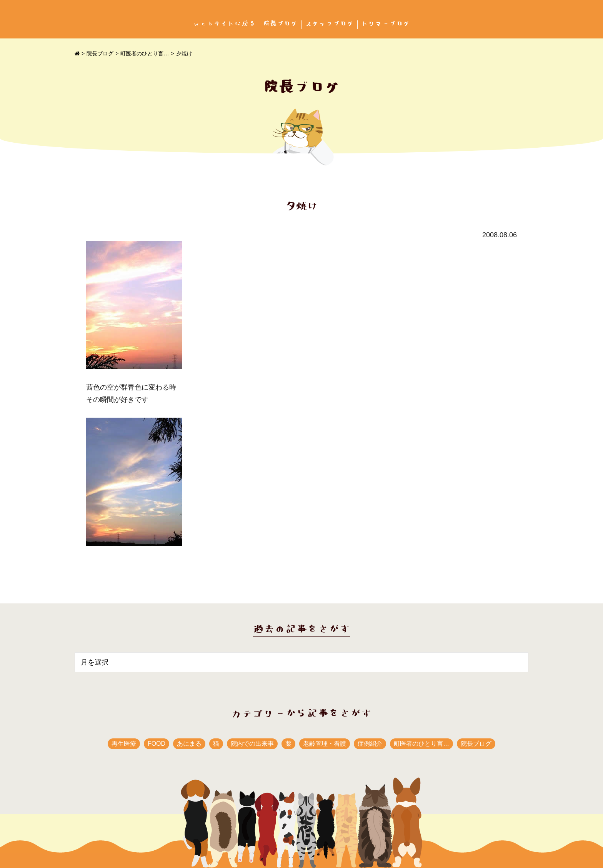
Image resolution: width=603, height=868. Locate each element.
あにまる (189, 744)
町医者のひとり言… (145, 53)
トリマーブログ (386, 24)
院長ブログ (280, 24)
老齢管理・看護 (325, 744)
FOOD (157, 744)
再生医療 (124, 744)
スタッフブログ (330, 24)
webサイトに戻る (224, 24)
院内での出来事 (252, 744)
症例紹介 (370, 744)
